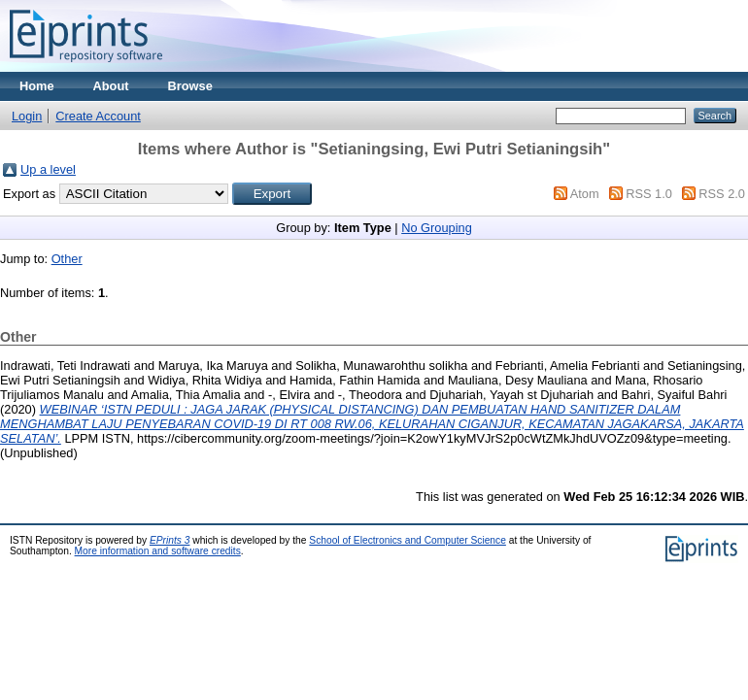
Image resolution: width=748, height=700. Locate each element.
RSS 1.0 (649, 194)
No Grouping (437, 228)
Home (37, 86)
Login (27, 116)
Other (67, 259)
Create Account (98, 116)
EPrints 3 (170, 540)
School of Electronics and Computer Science (408, 540)
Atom (585, 194)
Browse (190, 86)
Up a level (48, 169)
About (111, 86)
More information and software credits (158, 551)
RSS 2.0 (722, 194)
